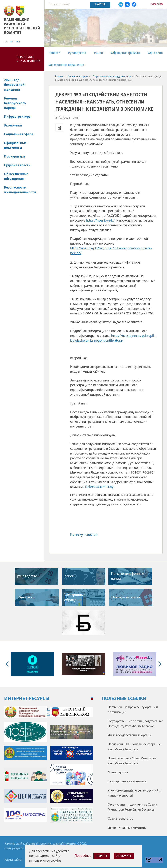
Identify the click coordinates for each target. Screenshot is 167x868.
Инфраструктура (19, 117)
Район (99, 53)
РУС (6, 42)
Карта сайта (157, 5)
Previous (8, 664)
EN (12, 42)
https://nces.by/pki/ (100, 221)
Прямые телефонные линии (127, 576)
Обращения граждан (125, 53)
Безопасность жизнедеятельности (20, 192)
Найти (100, 5)
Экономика (15, 126)
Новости (54, 53)
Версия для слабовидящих (29, 59)
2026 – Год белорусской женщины (14, 85)
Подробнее (83, 856)
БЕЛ (18, 42)
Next (159, 664)
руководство (27, 576)
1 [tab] (92, 699)
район (69, 576)
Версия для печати (59, 127)
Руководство (77, 53)
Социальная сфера (20, 134)
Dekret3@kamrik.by (99, 487)
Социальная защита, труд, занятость (112, 77)
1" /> (25, 712)
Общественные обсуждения (16, 177)
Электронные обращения (66, 65)
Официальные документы (15, 146)
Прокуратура (16, 157)
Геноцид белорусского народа (15, 103)
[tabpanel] (48, 766)
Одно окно (155, 53)
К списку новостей (84, 535)
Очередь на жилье (126, 598)
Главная (59, 77)
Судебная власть (17, 165)
